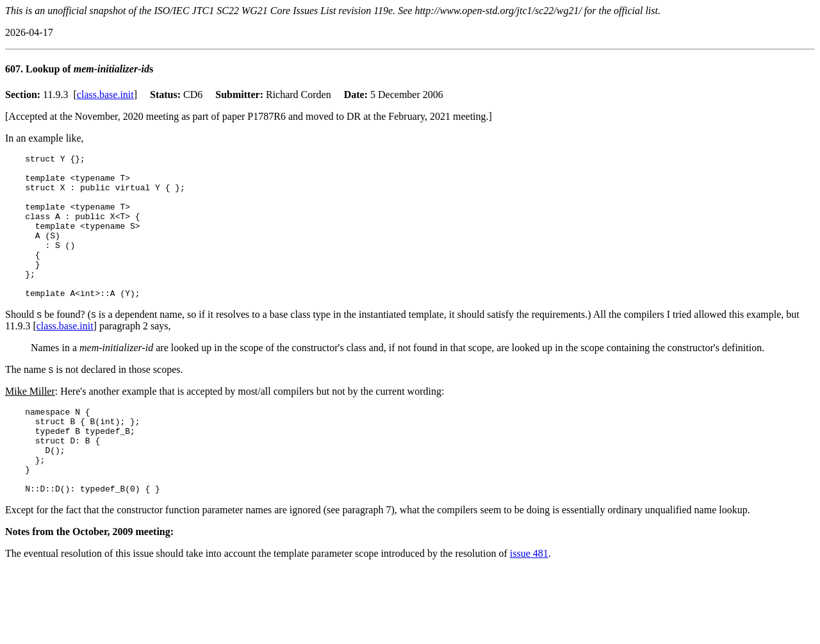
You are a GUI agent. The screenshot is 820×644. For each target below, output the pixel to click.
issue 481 (529, 599)
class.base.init (105, 95)
